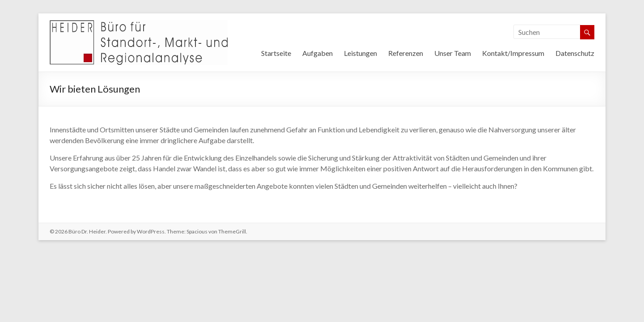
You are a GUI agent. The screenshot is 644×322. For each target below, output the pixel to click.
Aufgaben (318, 53)
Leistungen (360, 53)
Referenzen (406, 53)
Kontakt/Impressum (513, 53)
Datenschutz (575, 53)
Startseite (276, 53)
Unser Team (453, 53)
